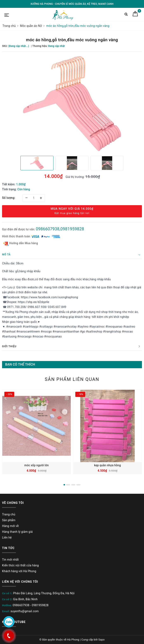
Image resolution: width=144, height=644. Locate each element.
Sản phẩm (9, 520)
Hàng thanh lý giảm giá (17, 532)
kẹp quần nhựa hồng (107, 465)
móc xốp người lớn (37, 465)
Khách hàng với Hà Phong (19, 571)
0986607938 (21, 605)
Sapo (102, 640)
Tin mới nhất (10, 560)
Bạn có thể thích (20, 364)
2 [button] (68, 485)
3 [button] (73, 485)
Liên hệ (7, 537)
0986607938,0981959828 (60, 229)
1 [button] (64, 485)
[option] (72, 103)
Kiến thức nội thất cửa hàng (20, 565)
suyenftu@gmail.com (25, 611)
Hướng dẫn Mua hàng (21, 243)
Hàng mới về (10, 526)
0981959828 (40, 605)
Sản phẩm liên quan (72, 379)
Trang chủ (9, 514)
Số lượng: (9, 198)
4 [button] (78, 485)
